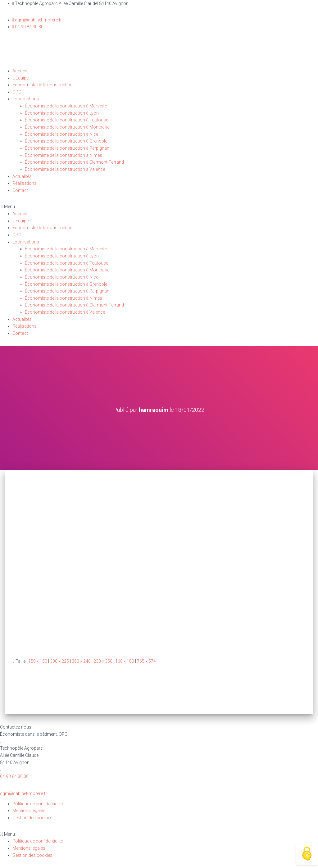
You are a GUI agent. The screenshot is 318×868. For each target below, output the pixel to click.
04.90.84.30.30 (14, 776)
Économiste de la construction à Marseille (66, 106)
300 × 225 (59, 661)
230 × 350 (103, 661)
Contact (20, 190)
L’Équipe (20, 78)
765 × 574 (146, 661)
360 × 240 (81, 661)
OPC (17, 92)
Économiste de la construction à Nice (61, 134)
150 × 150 (38, 661)
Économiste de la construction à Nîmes (64, 155)
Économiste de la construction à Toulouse (66, 120)
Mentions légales (29, 811)
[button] (159, 207)
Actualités (22, 176)
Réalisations (25, 183)
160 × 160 (125, 661)
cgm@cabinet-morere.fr (23, 793)
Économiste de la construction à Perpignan (67, 148)
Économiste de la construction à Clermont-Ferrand (74, 162)
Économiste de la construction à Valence (65, 169)
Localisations (26, 99)
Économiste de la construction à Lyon (62, 113)
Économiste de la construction (43, 85)
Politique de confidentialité (38, 804)
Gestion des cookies (32, 818)
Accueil (20, 71)
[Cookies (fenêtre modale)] (307, 854)
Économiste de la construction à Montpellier (68, 127)
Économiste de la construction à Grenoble (66, 141)
